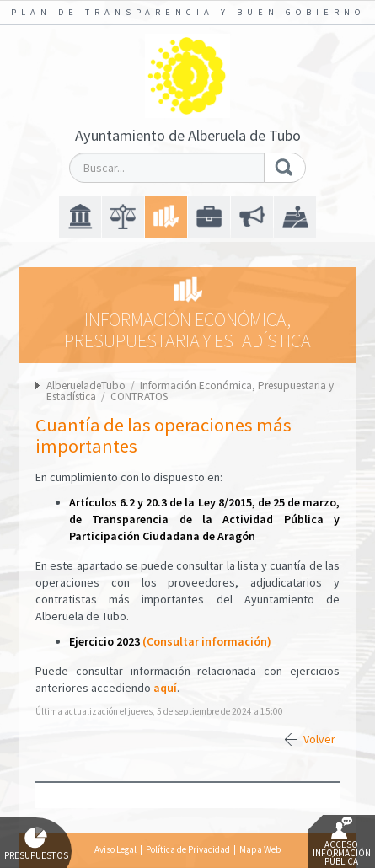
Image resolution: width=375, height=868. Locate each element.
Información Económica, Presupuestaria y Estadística (190, 391)
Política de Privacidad (188, 849)
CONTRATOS (139, 396)
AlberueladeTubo (86, 386)
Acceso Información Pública (342, 842)
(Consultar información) (207, 641)
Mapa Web (260, 849)
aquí (165, 688)
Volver (319, 739)
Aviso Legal (115, 849)
